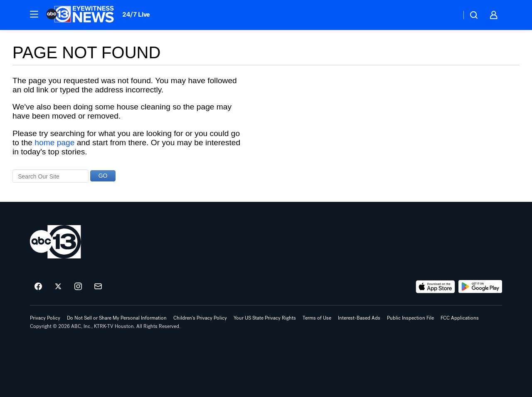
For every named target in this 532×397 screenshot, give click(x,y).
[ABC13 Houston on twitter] (58, 287)
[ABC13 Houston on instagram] (78, 287)
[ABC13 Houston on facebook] (38, 287)
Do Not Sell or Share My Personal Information (117, 318)
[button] (34, 14)
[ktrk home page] (55, 242)
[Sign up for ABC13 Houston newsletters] (98, 287)
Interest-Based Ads (359, 318)
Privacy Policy (45, 318)
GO (103, 176)
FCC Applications (460, 318)
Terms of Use (317, 318)
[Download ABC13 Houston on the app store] (436, 287)
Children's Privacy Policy (200, 318)
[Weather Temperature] (448, 15)
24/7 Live (136, 14)
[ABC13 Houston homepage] (80, 15)
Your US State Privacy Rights (265, 318)
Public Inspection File (410, 318)
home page (54, 143)
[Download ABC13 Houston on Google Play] (480, 287)
